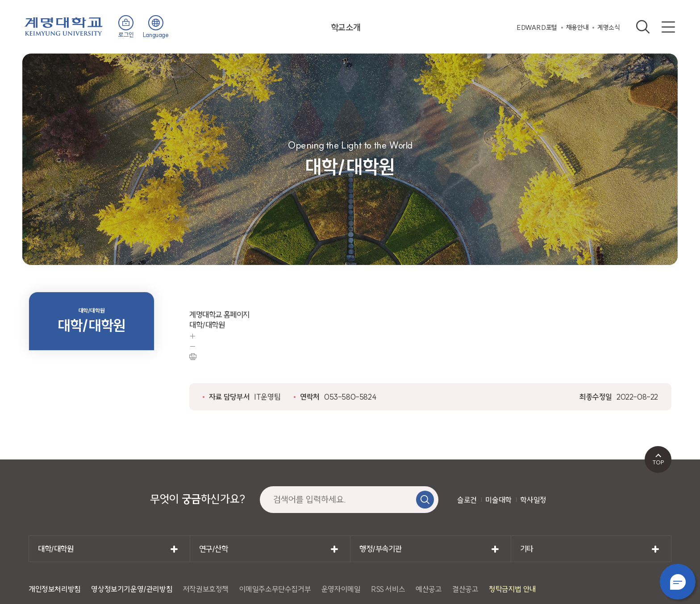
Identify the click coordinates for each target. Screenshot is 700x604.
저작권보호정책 (206, 589)
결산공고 (465, 589)
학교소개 (346, 27)
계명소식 (608, 27)
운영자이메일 (341, 589)
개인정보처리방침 (55, 589)
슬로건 (467, 500)
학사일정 (533, 500)
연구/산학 (214, 549)
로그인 (126, 35)
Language (156, 35)
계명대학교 (64, 26)
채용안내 (577, 27)
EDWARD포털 (537, 27)
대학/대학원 (56, 549)
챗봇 (678, 582)
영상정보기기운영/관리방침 (132, 589)
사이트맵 (668, 27)
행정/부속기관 (380, 549)
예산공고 (429, 589)
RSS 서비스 (388, 589)
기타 (527, 549)
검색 (643, 27)
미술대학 (498, 500)
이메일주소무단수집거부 (275, 589)
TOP (658, 462)
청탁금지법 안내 (512, 589)
